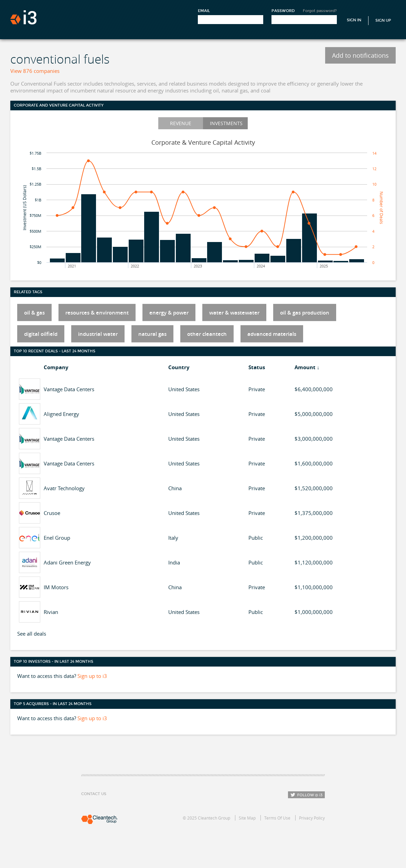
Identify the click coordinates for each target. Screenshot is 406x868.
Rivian (51, 612)
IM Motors (56, 587)
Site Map (247, 818)
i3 (23, 17)
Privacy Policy (312, 818)
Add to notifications (360, 55)
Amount (305, 367)
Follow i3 (306, 795)
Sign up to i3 (92, 676)
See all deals (32, 634)
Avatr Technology (64, 488)
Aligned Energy (61, 414)
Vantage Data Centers (69, 389)
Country (179, 367)
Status (257, 367)
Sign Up (383, 20)
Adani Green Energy (67, 562)
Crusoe (52, 513)
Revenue (181, 123)
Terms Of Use (277, 818)
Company (56, 367)
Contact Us (94, 794)
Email (204, 11)
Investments (226, 123)
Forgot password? (320, 11)
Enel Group (57, 538)
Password (283, 11)
